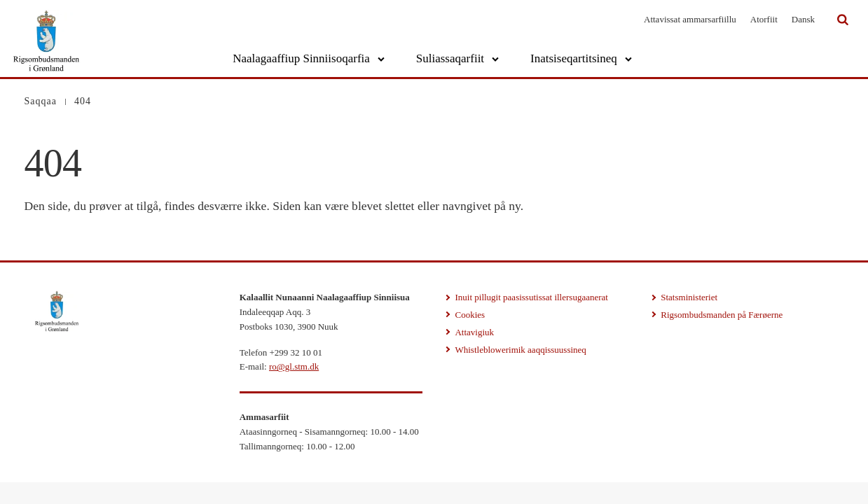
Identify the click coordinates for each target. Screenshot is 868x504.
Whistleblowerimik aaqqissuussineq (520, 350)
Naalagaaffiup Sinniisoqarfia (301, 58)
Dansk (803, 19)
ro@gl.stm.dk (294, 366)
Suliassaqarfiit (450, 58)
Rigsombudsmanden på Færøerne (722, 315)
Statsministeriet (689, 297)
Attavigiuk (474, 332)
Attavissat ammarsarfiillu (690, 19)
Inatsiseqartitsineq (574, 58)
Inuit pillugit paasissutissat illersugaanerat (531, 297)
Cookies (470, 315)
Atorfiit (764, 19)
